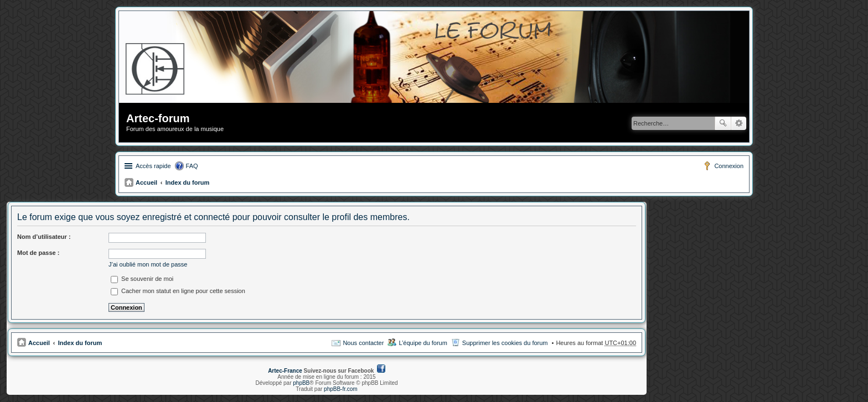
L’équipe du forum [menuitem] (423, 343)
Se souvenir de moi (142, 279)
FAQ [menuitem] (192, 166)
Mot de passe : (38, 253)
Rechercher (723, 123)
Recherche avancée (739, 123)
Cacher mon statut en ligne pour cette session (178, 291)
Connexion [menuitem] (729, 166)
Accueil (146, 182)
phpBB (301, 383)
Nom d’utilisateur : (44, 237)
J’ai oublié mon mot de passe (148, 264)
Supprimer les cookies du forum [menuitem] (505, 343)
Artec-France (285, 371)
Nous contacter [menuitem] (363, 343)
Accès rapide (153, 166)
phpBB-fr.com (341, 389)
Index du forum (187, 182)
